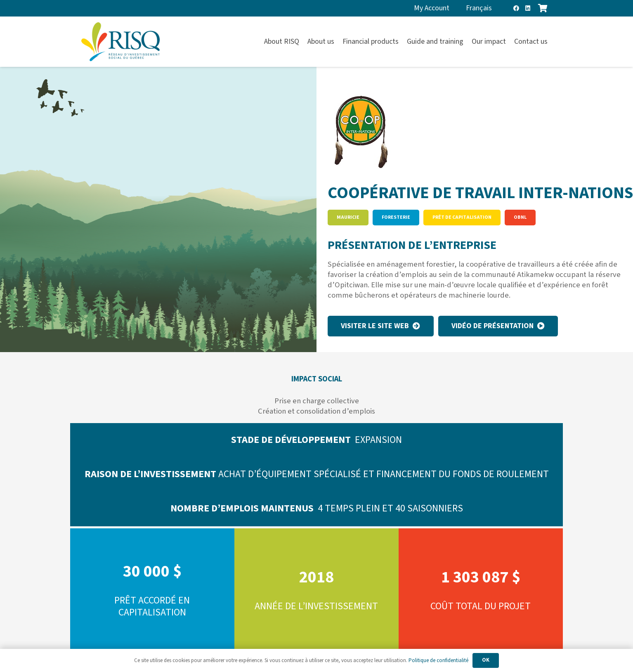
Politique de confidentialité (438, 660)
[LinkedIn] (528, 8)
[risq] (120, 42)
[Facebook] (516, 8)
